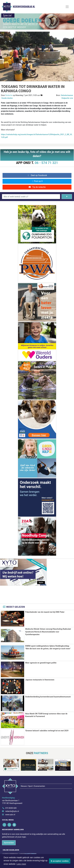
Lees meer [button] (21, 864)
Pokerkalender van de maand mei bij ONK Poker (45, 612)
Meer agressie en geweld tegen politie (41, 663)
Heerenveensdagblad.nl (24, 7)
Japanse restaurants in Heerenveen (40, 680)
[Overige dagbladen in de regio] (36, 848)
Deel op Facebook (37, 175)
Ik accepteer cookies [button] (60, 861)
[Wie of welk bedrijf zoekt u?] (31, 197)
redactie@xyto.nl (12, 800)
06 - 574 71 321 (46, 163)
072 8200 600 (11, 797)
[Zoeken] (67, 197)
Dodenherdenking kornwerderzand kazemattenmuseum (48, 697)
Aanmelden (9, 831)
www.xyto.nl (10, 803)
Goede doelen (7, 98)
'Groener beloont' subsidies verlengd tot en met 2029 (47, 731)
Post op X (37, 181)
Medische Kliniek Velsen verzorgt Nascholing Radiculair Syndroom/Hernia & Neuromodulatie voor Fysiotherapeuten (48, 632)
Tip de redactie (37, 187)
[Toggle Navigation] (67, 7)
